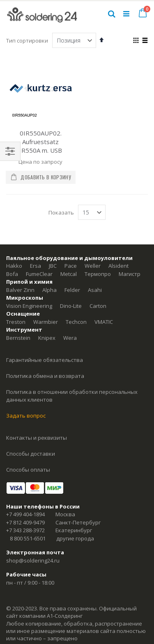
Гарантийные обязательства (45, 360)
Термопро (98, 274)
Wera (70, 338)
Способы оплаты (28, 470)
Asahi (95, 290)
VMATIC (104, 322)
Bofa (12, 274)
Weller (93, 266)
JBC (53, 266)
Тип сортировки (27, 41)
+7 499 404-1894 (25, 514)
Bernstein (18, 338)
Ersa (36, 266)
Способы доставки (31, 454)
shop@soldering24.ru (33, 560)
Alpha (49, 290)
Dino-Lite (71, 306)
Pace (71, 266)
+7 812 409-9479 (25, 522)
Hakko (14, 266)
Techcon (76, 322)
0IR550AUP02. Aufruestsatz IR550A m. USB (41, 142)
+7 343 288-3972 (25, 530)
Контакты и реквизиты (37, 438)
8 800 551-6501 (28, 538)
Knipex (47, 338)
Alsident (118, 266)
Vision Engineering (29, 306)
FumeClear (39, 274)
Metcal (69, 274)
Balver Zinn (20, 290)
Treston (16, 322)
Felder (72, 290)
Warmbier (46, 322)
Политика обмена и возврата (45, 376)
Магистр (130, 274)
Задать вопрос (26, 416)
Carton (98, 306)
